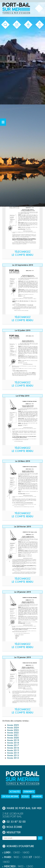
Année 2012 (13, 758)
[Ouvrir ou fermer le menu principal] (39, 8)
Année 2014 (13, 753)
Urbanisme (37, 796)
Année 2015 (13, 750)
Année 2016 (13, 748)
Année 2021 (13, 735)
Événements (29, 792)
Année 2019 (13, 740)
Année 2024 (13, 728)
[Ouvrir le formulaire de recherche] (5, 25)
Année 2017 (13, 745)
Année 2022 (13, 733)
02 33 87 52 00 (14, 822)
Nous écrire (12, 827)
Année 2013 (13, 755)
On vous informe (10, 796)
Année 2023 (13, 730)
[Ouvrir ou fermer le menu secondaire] (3, 122)
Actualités (15, 792)
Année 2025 (13, 725)
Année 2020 (13, 738)
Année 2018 (13, 743)
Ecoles (25, 796)
